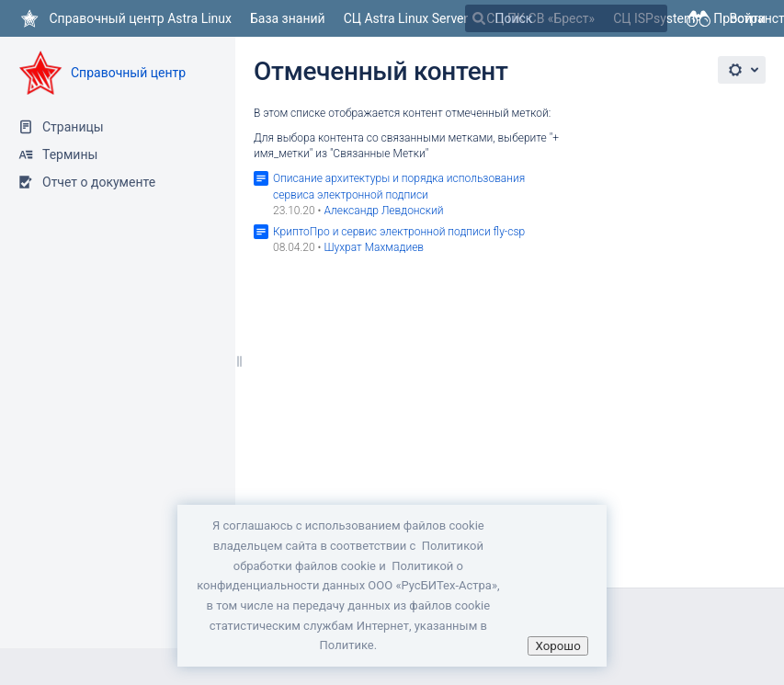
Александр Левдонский (383, 211)
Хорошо (557, 646)
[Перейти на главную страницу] (125, 18)
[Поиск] (479, 18)
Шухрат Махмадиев (374, 247)
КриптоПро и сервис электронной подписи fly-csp (399, 232)
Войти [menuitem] (747, 18)
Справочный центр (128, 73)
